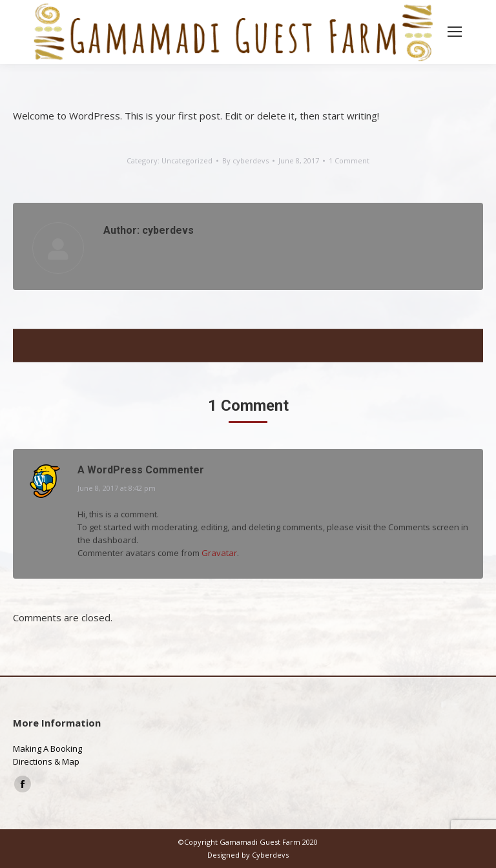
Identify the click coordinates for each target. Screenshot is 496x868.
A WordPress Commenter (141, 470)
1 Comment (349, 160)
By (245, 160)
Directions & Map (46, 761)
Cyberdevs (270, 855)
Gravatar (219, 553)
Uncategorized (187, 160)
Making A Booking (47, 749)
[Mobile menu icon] (455, 32)
